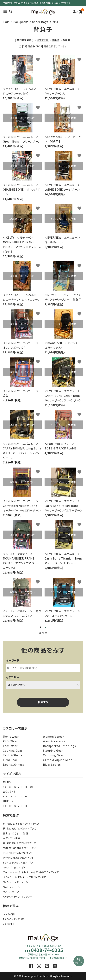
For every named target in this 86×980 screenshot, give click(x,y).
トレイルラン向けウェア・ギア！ (19, 862)
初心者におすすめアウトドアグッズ (21, 824)
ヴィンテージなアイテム (15, 882)
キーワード (13, 660)
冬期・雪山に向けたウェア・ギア (20, 848)
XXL (32, 787)
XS (11, 787)
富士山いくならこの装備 (16, 833)
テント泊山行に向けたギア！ (18, 853)
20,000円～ (10, 924)
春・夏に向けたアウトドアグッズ (19, 843)
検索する (43, 702)
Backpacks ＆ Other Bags (31, 22)
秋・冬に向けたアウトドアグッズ (19, 828)
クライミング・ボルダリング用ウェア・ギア (24, 877)
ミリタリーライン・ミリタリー (18, 896)
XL (26, 787)
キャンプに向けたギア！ (15, 867)
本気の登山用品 (12, 838)
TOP (6, 22)
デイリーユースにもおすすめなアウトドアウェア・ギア (31, 872)
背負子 (57, 22)
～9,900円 (9, 914)
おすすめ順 (43, 40)
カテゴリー (13, 677)
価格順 (56, 40)
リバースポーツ (11, 892)
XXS (5, 787)
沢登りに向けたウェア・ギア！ (18, 858)
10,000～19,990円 (14, 919)
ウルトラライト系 (12, 887)
